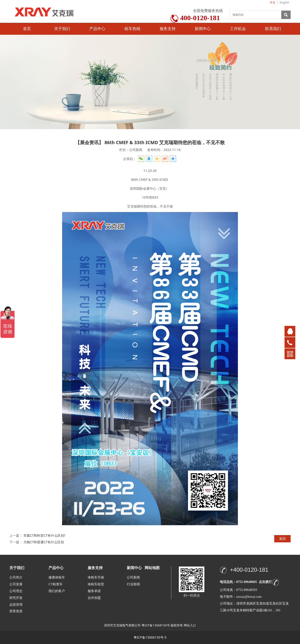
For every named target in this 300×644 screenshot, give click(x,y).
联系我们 (273, 29)
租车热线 (132, 29)
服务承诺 (94, 591)
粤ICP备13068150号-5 (150, 637)
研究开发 (16, 598)
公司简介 (16, 577)
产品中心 (97, 29)
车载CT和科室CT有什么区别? (44, 535)
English (284, 2)
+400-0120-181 (249, 570)
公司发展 (16, 584)
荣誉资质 (16, 611)
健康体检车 (57, 577)
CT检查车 (56, 584)
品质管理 (16, 604)
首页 (27, 29)
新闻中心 (203, 29)
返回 (282, 538)
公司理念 (16, 591)
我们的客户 (57, 591)
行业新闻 (133, 584)
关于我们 (62, 29)
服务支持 (168, 29)
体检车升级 (96, 577)
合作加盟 (94, 598)
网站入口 (190, 625)
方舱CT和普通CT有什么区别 (44, 542)
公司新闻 (133, 577)
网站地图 (152, 568)
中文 (273, 2)
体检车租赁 (96, 584)
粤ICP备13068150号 (156, 625)
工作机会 (238, 29)
